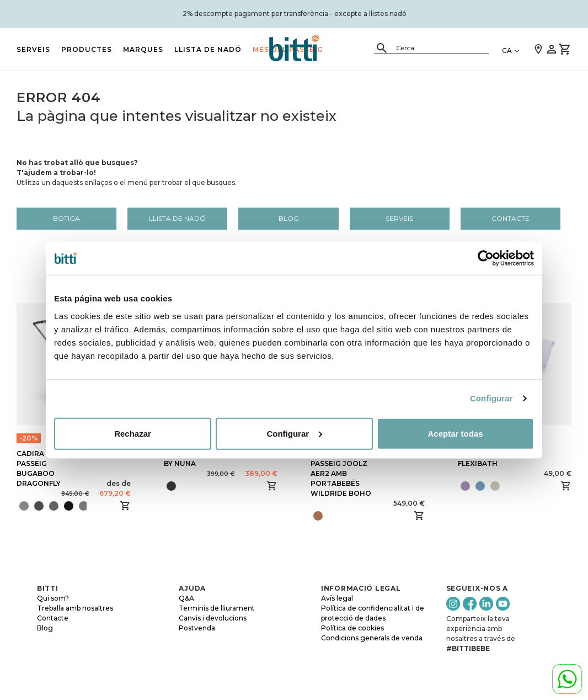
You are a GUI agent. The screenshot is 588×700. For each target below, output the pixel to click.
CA (507, 51)
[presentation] (90, 506)
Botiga (66, 218)
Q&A (186, 598)
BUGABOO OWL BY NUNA (193, 458)
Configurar (491, 398)
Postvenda (197, 628)
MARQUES (143, 49)
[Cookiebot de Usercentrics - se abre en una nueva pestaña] (486, 258)
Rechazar (133, 433)
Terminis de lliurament (217, 608)
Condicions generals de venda (372, 638)
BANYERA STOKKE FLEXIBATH (491, 458)
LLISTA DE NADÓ (208, 49)
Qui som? (53, 598)
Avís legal (337, 598)
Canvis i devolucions (213, 618)
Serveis (33, 49)
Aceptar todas (455, 433)
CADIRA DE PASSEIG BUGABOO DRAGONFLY (39, 468)
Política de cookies (352, 628)
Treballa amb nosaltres (75, 608)
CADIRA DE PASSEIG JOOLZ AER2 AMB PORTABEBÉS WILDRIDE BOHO (341, 473)
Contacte (511, 218)
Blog (289, 218)
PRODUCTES (87, 49)
